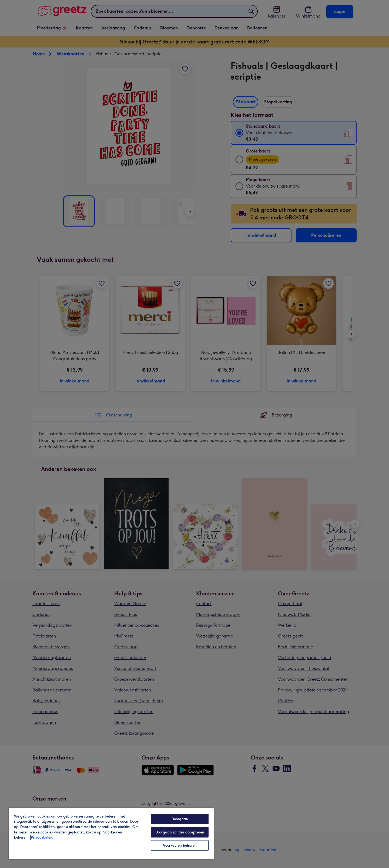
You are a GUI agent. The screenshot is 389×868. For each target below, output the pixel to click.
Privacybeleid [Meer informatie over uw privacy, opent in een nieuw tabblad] (42, 837)
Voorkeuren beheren (180, 845)
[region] (111, 833)
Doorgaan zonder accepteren (180, 832)
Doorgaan (180, 819)
